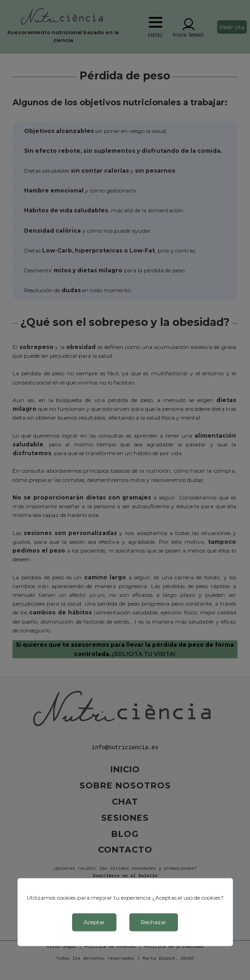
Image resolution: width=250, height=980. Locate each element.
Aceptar (94, 922)
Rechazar (154, 922)
